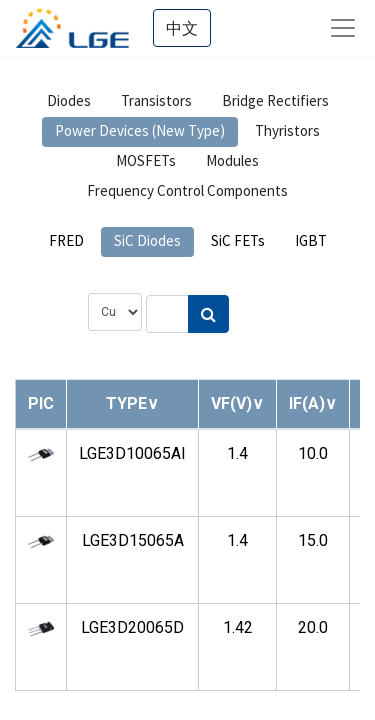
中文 (182, 28)
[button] (132, 403)
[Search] (208, 314)
